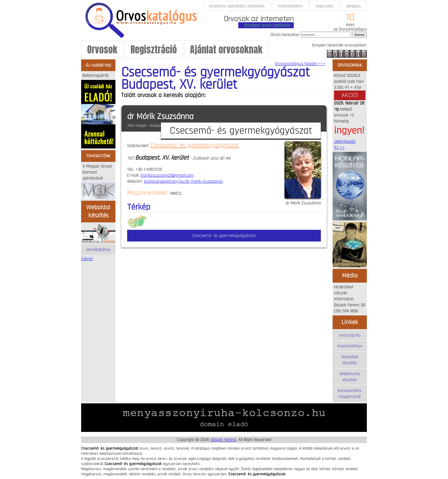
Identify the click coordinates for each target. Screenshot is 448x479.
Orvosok (102, 50)
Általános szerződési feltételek (237, 6)
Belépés (354, 6)
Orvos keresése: (285, 35)
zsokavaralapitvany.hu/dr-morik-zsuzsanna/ (183, 181)
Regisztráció (154, 50)
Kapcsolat (325, 6)
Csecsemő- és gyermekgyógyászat (195, 145)
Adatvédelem (290, 6)
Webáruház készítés (350, 377)
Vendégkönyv (98, 250)
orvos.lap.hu (350, 335)
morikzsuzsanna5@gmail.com (167, 175)
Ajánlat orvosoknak (226, 50)
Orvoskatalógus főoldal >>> (300, 64)
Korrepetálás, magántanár (350, 394)
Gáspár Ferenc (223, 440)
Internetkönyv (350, 346)
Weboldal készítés (350, 360)
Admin (87, 259)
